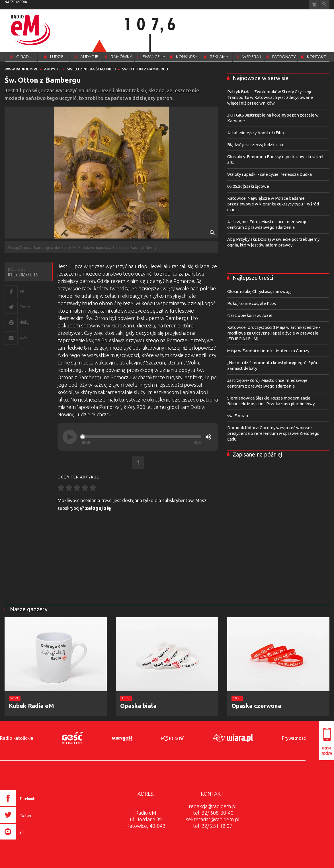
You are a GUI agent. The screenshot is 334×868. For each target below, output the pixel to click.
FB (22, 291)
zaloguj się (98, 508)
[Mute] (208, 437)
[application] (138, 437)
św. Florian (238, 416)
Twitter (25, 307)
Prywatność (294, 738)
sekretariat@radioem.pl (213, 819)
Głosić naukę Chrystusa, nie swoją (259, 291)
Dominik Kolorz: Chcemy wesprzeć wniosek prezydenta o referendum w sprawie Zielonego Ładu (273, 433)
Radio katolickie (17, 738)
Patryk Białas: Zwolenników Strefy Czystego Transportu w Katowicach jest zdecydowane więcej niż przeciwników (270, 97)
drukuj (24, 322)
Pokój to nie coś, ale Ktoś (252, 303)
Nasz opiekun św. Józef (250, 315)
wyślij (24, 338)
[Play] (70, 437)
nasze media (16, 2)
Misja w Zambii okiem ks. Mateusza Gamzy (268, 351)
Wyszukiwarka (324, 5)
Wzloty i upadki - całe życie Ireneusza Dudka (270, 174)
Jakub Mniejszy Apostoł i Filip (256, 133)
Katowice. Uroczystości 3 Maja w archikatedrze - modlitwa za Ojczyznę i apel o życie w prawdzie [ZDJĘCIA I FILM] (274, 333)
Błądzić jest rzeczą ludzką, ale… (258, 145)
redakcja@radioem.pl (213, 806)
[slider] (142, 437)
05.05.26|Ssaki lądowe (248, 186)
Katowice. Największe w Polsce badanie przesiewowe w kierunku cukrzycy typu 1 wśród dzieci (273, 204)
